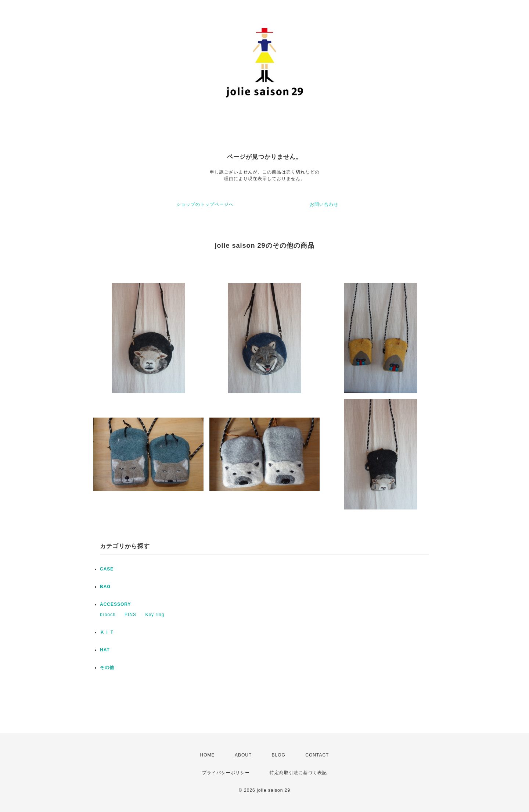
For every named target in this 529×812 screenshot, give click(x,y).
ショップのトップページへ (205, 204)
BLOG (279, 755)
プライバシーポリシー (226, 773)
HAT (105, 650)
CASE (107, 569)
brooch (108, 615)
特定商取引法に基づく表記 (298, 773)
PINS (130, 615)
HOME (208, 755)
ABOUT (243, 755)
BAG (105, 587)
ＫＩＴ (107, 632)
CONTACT (317, 755)
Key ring (155, 615)
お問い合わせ (324, 204)
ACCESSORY (116, 604)
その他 (107, 668)
